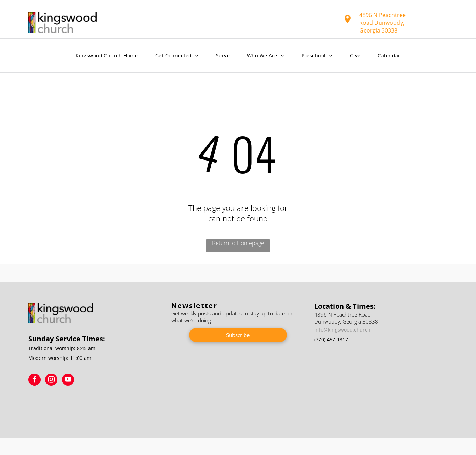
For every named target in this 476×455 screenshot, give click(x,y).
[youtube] (68, 381)
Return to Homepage (238, 243)
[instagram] (51, 381)
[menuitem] (107, 56)
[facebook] (34, 381)
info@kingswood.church (342, 330)
